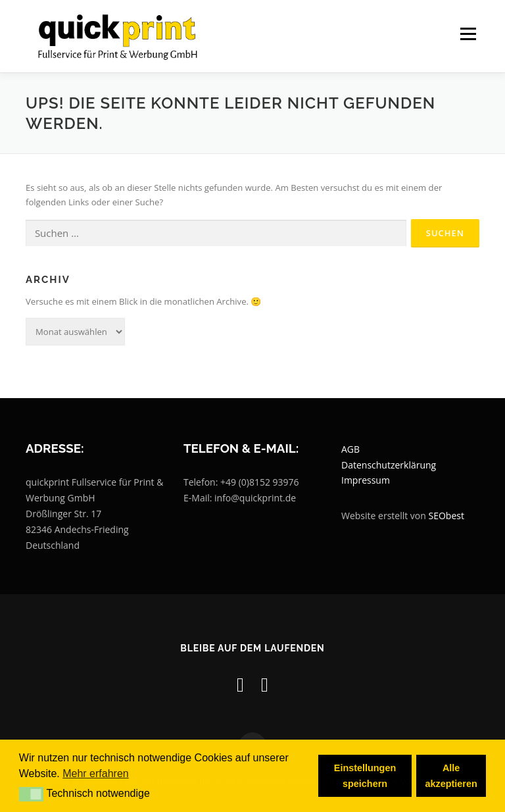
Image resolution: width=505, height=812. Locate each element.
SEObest (446, 516)
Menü (468, 34)
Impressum (366, 481)
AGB (350, 449)
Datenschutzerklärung (389, 465)
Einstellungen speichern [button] (365, 776)
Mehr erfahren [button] (96, 774)
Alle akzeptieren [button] (451, 776)
